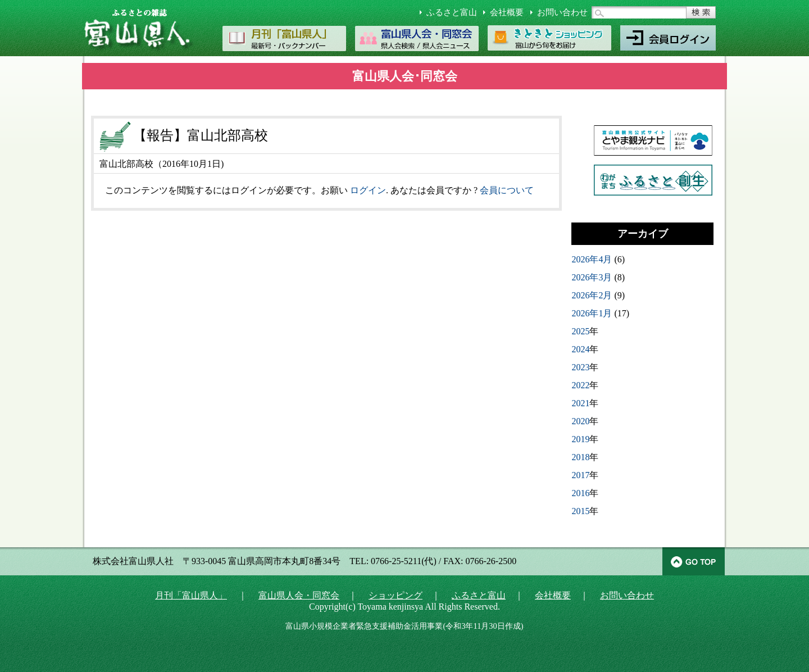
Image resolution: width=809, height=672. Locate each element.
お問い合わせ (562, 12)
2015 (580, 511)
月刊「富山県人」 (191, 595)
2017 (580, 475)
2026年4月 (592, 259)
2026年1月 (592, 313)
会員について (507, 190)
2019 (580, 439)
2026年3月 (592, 277)
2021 (580, 403)
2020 (580, 421)
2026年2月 (592, 295)
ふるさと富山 (452, 12)
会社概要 (507, 12)
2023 (580, 367)
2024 (580, 349)
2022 (580, 385)
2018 (580, 457)
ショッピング (396, 595)
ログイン (368, 190)
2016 (580, 493)
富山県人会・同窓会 (299, 595)
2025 (580, 331)
